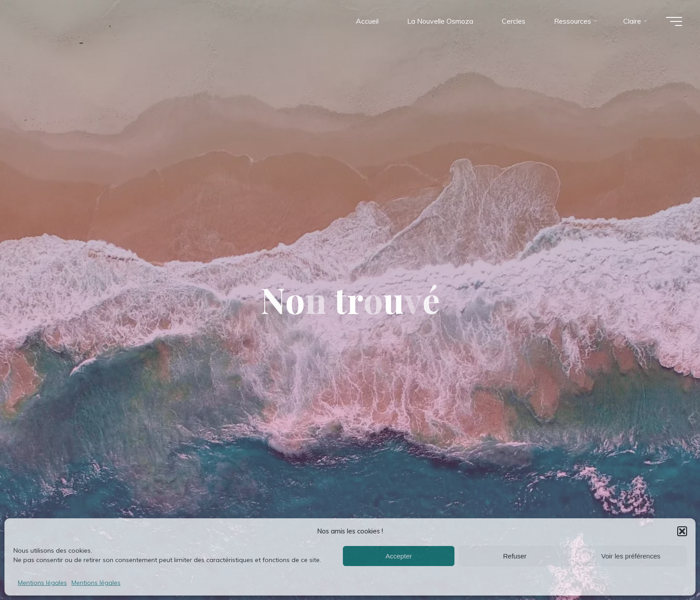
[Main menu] (674, 21)
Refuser (515, 556)
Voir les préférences (631, 556)
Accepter (398, 556)
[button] (682, 531)
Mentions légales (42, 583)
